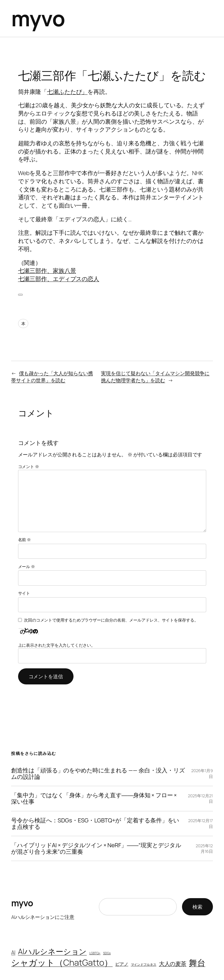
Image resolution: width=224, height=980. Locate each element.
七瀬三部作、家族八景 (47, 271)
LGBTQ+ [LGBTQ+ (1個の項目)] (95, 953)
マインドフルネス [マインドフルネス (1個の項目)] (144, 965)
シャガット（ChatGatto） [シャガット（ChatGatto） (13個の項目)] (62, 962)
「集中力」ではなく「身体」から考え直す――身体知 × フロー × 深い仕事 (94, 798)
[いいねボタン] (20, 295)
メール (27, 566)
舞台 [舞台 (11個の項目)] (197, 962)
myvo (38, 18)
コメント (29, 466)
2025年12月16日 (204, 849)
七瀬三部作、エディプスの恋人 (59, 279)
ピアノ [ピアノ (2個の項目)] (122, 964)
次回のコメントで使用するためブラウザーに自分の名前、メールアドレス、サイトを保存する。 (111, 620)
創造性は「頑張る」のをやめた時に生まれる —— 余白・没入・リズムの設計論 (98, 774)
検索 (197, 907)
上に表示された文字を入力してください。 (57, 645)
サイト (24, 593)
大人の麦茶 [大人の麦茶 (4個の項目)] (173, 963)
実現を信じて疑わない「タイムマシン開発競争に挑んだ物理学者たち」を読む (155, 377)
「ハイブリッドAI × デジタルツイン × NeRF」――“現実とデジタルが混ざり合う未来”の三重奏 (96, 848)
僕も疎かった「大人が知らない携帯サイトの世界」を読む (52, 377)
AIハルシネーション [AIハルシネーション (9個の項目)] (52, 951)
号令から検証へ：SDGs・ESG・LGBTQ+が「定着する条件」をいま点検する (95, 824)
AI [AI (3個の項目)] (13, 952)
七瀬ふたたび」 (67, 92)
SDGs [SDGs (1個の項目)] (107, 953)
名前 (24, 540)
